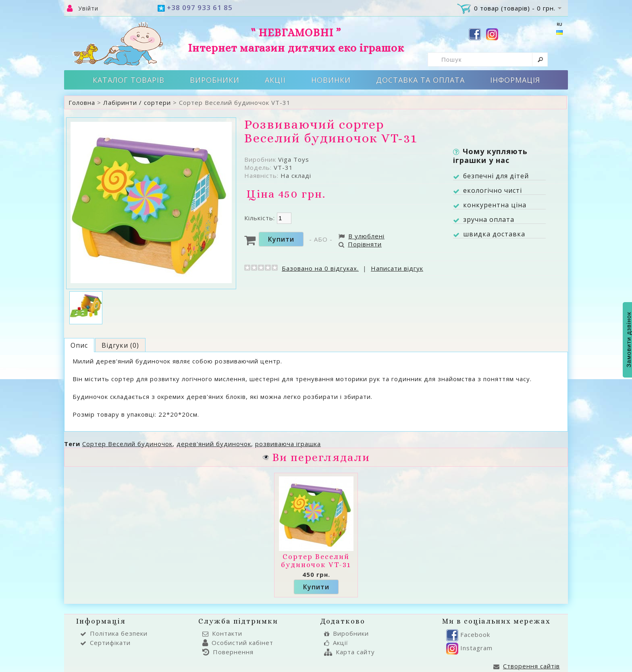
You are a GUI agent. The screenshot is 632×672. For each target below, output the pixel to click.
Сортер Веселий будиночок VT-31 (316, 561)
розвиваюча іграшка (288, 444)
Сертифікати (105, 643)
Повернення (228, 652)
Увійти (88, 8)
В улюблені (362, 236)
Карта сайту (349, 652)
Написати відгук (397, 268)
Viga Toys (294, 159)
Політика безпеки (114, 633)
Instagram (469, 648)
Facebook (468, 634)
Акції (275, 80)
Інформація (515, 80)
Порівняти (360, 244)
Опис (79, 345)
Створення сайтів (527, 666)
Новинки (331, 80)
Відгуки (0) (120, 345)
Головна (82, 102)
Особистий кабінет (238, 643)
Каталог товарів (129, 80)
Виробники (215, 80)
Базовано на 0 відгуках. (320, 268)
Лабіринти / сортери (137, 102)
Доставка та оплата (420, 80)
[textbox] (488, 59)
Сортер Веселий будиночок (127, 444)
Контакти (222, 633)
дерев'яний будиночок (214, 444)
